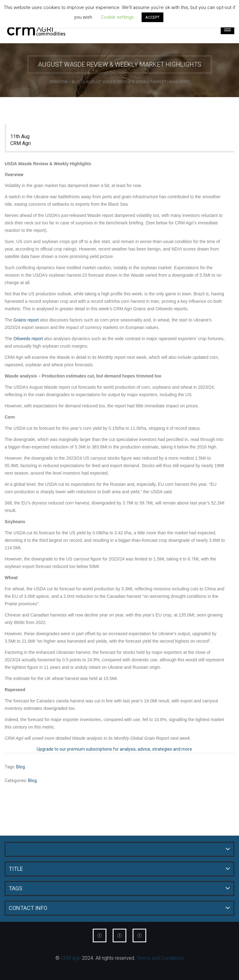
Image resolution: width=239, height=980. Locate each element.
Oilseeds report (29, 339)
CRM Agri (21, 143)
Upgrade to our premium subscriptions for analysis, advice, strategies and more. (115, 749)
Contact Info (28, 908)
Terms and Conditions (160, 958)
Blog (21, 767)
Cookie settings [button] (117, 17)
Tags (16, 888)
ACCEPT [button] (152, 17)
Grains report (26, 320)
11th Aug (20, 136)
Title (16, 869)
